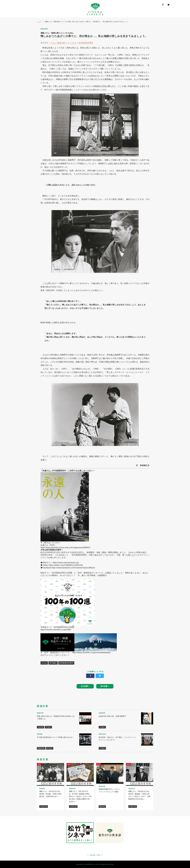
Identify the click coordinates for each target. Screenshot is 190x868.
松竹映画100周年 (86, 43)
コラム (44, 663)
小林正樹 (40, 727)
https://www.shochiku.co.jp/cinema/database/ (91, 653)
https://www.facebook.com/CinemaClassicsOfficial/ (73, 568)
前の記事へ (105, 686)
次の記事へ (85, 686)
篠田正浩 (102, 807)
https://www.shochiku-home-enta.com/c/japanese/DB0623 (65, 548)
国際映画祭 (41, 748)
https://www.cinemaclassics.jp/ (66, 563)
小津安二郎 (44, 807)
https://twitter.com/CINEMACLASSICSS (66, 565)
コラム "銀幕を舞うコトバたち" (64, 43)
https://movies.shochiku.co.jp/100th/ (56, 630)
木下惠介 (53, 663)
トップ (39, 22)
